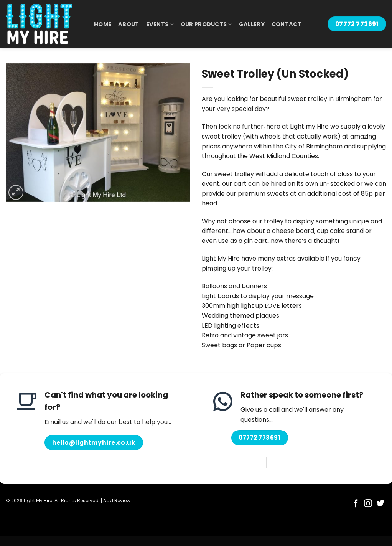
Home (103, 24)
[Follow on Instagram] (368, 504)
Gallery (252, 24)
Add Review (117, 501)
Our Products (206, 24)
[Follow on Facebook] (356, 504)
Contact (287, 24)
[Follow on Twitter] (380, 504)
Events (160, 24)
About (128, 24)
